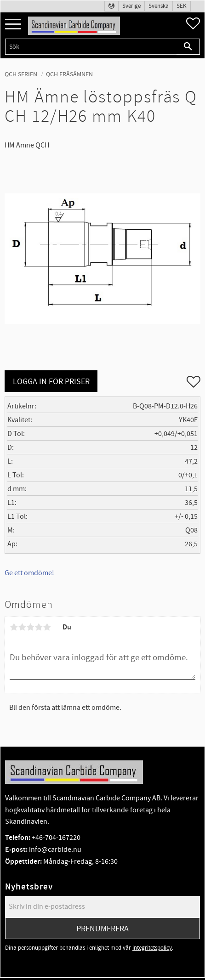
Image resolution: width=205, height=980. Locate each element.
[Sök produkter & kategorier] (91, 47)
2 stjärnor (22, 627)
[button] (13, 25)
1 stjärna (14, 627)
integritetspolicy (152, 948)
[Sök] (188, 47)
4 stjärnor (39, 627)
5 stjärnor (47, 627)
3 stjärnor (30, 627)
